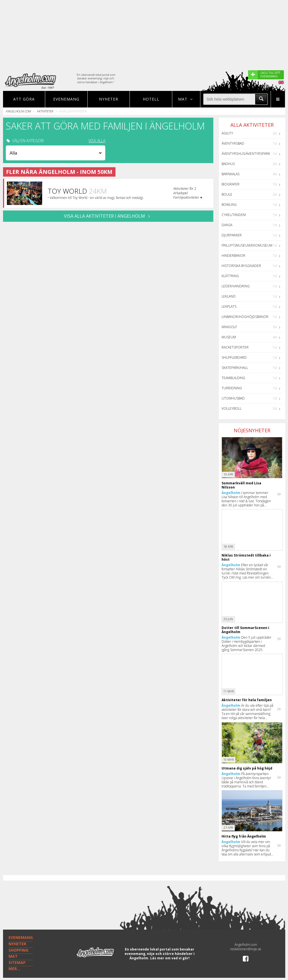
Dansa (227, 225)
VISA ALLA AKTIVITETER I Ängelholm (108, 216)
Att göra (24, 99)
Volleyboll (232, 408)
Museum (229, 337)
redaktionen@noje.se (246, 949)
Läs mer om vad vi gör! (170, 958)
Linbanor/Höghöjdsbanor (245, 317)
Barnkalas (231, 174)
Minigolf (229, 327)
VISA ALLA (97, 141)
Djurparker (232, 235)
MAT (13, 956)
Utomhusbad (233, 398)
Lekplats (229, 307)
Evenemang (66, 99)
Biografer (231, 184)
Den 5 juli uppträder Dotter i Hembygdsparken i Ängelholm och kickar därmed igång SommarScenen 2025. (247, 644)
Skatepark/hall (235, 368)
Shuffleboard (234, 357)
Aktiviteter (45, 111)
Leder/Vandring (236, 286)
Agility (227, 133)
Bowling (229, 205)
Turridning (232, 388)
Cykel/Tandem (234, 215)
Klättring (230, 276)
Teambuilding (233, 378)
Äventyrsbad (233, 143)
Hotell (151, 99)
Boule (227, 194)
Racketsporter (235, 347)
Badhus (228, 164)
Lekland (229, 296)
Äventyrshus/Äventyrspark (246, 154)
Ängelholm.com (18, 111)
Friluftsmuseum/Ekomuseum (247, 245)
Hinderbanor (233, 256)
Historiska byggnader (241, 266)
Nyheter (109, 99)
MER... (14, 969)
